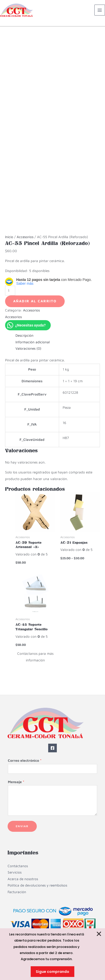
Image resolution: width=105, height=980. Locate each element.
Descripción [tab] (24, 335)
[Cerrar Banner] (99, 934)
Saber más (25, 283)
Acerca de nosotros (23, 879)
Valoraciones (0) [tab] (28, 348)
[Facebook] (52, 748)
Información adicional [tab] (33, 342)
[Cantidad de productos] (10, 291)
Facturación (17, 892)
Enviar (22, 826)
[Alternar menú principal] (100, 10)
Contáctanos (18, 866)
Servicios (15, 872)
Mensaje (16, 782)
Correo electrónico (25, 760)
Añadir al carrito (35, 301)
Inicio (9, 237)
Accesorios (25, 237)
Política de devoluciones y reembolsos (37, 885)
